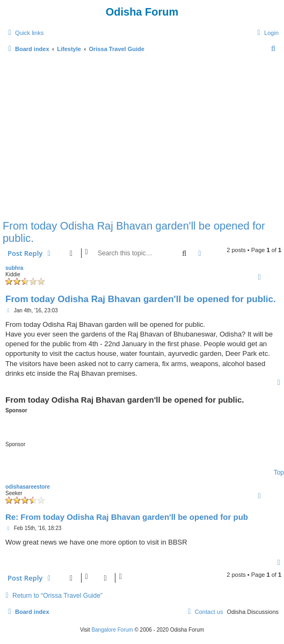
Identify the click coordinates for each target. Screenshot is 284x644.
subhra (14, 268)
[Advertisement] (142, 135)
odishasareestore (28, 487)
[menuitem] (267, 33)
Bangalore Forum (112, 630)
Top (279, 473)
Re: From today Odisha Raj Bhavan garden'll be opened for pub (127, 517)
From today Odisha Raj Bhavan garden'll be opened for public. (134, 232)
